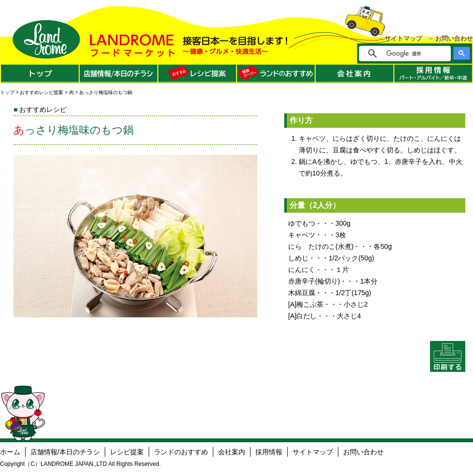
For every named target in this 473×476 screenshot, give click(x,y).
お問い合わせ (454, 38)
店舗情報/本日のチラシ (65, 452)
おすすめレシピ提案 (42, 92)
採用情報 (269, 452)
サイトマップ (403, 38)
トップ (7, 92)
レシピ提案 (127, 452)
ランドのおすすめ (181, 452)
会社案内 (232, 452)
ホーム (10, 452)
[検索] (411, 54)
